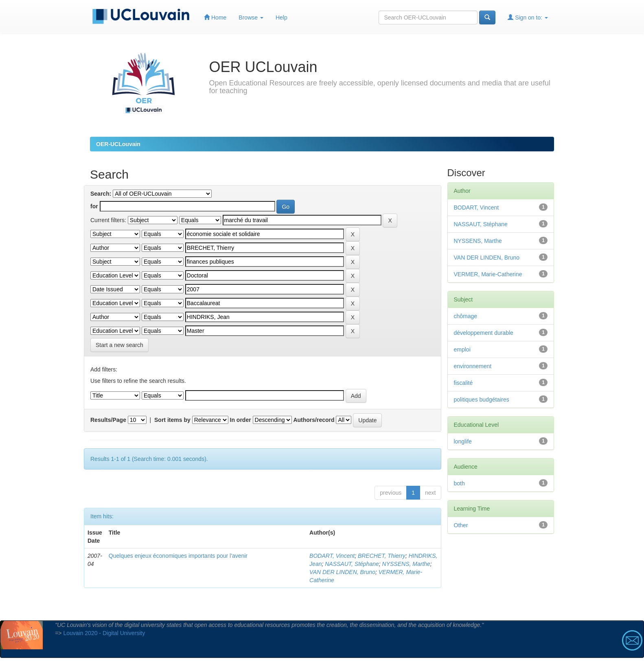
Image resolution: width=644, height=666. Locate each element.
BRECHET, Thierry (382, 556)
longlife (463, 441)
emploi (462, 349)
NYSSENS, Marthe (406, 564)
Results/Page (108, 420)
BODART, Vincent (332, 556)
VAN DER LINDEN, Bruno (342, 572)
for (94, 206)
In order (241, 420)
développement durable (484, 333)
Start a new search (119, 345)
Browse (251, 17)
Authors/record (314, 420)
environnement (473, 366)
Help (281, 17)
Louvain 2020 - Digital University (104, 633)
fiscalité (463, 383)
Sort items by (172, 420)
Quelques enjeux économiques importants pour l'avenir (178, 556)
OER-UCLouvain (118, 144)
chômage (466, 316)
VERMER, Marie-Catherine (488, 274)
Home (215, 17)
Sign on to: (528, 17)
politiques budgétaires (482, 400)
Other (461, 525)
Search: (101, 194)
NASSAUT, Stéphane (352, 564)
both (459, 483)
